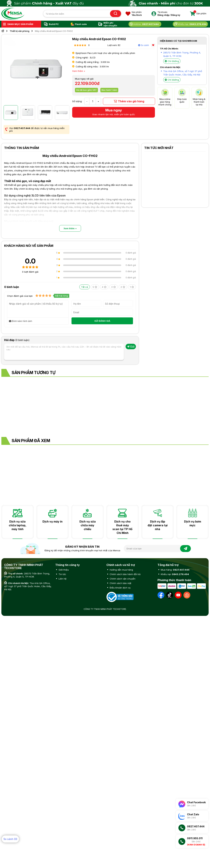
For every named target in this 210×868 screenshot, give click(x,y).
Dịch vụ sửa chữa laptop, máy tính (18, 525)
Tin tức (62, 574)
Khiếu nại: (175, 574)
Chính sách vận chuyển (122, 579)
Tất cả (85, 287)
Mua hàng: (175, 570)
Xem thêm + (70, 228)
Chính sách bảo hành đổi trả (125, 574)
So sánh (144, 45)
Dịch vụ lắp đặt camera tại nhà (158, 525)
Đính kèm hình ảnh (21, 321)
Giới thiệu (63, 570)
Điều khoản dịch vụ (120, 588)
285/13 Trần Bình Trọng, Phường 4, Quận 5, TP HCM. (27, 575)
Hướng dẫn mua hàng (121, 570)
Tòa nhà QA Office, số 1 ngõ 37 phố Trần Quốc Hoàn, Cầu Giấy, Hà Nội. (28, 586)
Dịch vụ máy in (52, 521)
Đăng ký (176, 15)
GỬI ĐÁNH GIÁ (102, 321)
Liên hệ (62, 579)
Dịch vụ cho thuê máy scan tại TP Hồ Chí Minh (122, 527)
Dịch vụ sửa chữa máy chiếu (88, 525)
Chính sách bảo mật (120, 583)
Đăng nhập (163, 15)
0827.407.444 (22, 128)
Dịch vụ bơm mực (193, 523)
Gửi (131, 347)
